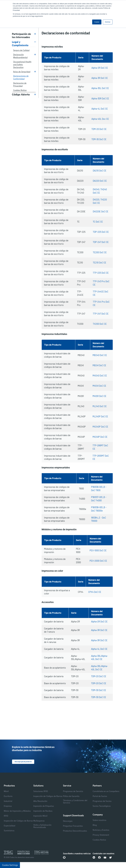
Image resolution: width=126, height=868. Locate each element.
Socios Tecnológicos (102, 806)
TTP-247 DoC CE (101, 314)
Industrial (8, 801)
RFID (6, 816)
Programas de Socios (102, 801)
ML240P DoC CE (100, 416)
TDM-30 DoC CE (99, 139)
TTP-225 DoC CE (101, 273)
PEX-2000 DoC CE (98, 561)
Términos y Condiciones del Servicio (75, 801)
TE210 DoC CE (99, 263)
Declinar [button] (108, 22)
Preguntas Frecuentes (73, 826)
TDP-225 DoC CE (101, 232)
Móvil (6, 791)
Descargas (68, 821)
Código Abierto (21, 95)
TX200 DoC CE (100, 324)
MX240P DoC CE (100, 427)
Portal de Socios (100, 796)
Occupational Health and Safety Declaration (22, 65)
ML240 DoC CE (100, 406)
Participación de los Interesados (21, 36)
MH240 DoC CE (100, 376)
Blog (95, 825)
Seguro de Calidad (21, 50)
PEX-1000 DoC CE (98, 550)
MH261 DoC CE (99, 396)
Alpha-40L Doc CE (100, 119)
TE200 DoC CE (100, 252)
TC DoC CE (98, 222)
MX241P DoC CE (100, 437)
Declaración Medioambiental (20, 56)
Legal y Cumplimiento (20, 44)
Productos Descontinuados (75, 831)
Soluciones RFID (41, 791)
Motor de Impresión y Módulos (17, 811)
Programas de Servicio (73, 791)
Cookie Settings (10, 865)
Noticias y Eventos (101, 830)
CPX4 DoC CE (95, 592)
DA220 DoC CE (100, 181)
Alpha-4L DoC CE (100, 109)
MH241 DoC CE (99, 386)
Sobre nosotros (99, 820)
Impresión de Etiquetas (44, 806)
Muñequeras (39, 821)
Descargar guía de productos (22, 762)
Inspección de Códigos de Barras (18, 821)
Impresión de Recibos (43, 811)
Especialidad (9, 826)
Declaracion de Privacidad (20, 85)
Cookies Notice (20, 90)
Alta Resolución (40, 801)
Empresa (8, 806)
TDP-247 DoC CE (101, 242)
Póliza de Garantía (71, 796)
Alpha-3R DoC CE (100, 78)
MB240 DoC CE (100, 355)
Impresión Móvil (40, 816)
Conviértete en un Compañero (106, 791)
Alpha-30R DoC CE (100, 98)
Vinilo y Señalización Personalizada (42, 826)
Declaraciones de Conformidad (21, 77)
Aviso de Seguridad (22, 72)
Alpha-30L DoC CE (100, 88)
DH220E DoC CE (101, 211)
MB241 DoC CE (99, 365)
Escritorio (8, 796)
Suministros (9, 831)
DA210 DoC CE (100, 171)
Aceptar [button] (97, 22)
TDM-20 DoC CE (99, 129)
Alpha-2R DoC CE (100, 68)
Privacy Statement (101, 835)
